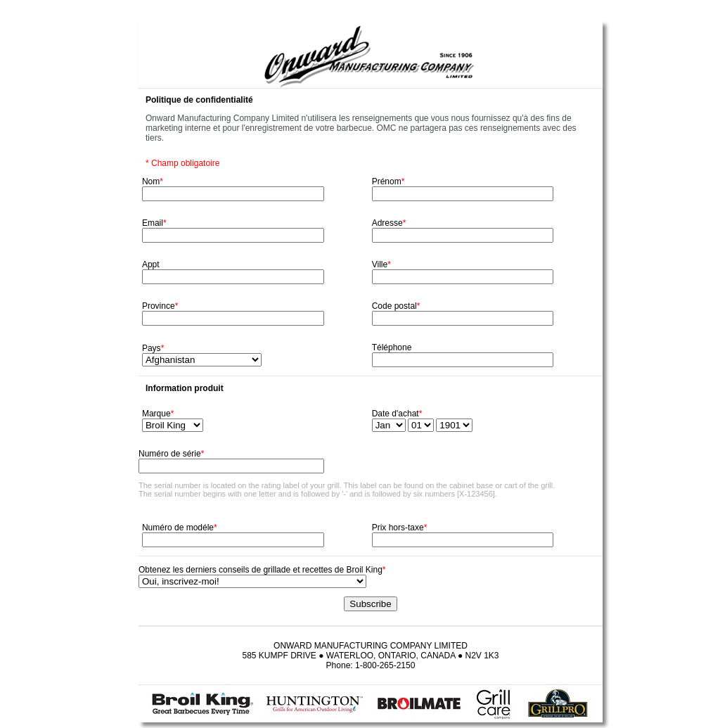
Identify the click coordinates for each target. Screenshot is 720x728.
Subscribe (370, 604)
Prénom (388, 181)
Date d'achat (397, 414)
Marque (158, 414)
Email (154, 223)
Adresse (389, 223)
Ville (381, 264)
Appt (151, 264)
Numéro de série (171, 454)
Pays (153, 348)
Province (160, 306)
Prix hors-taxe (400, 528)
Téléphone (392, 347)
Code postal (396, 306)
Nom (153, 181)
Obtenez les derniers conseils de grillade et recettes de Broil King (262, 570)
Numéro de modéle (180, 528)
